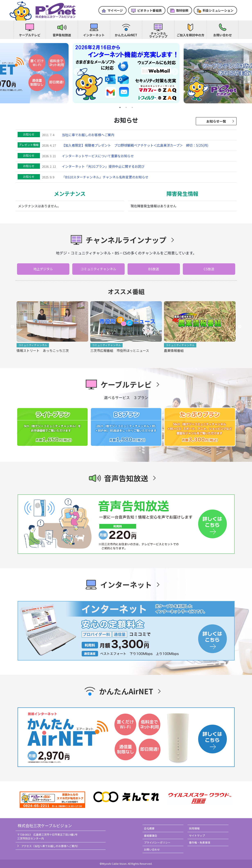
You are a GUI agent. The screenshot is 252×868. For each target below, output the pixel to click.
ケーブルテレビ (30, 35)
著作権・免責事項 (200, 842)
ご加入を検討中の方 (190, 35)
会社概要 (149, 828)
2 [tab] (126, 107)
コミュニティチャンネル (98, 269)
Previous (12, 327)
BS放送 (154, 269)
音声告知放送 (62, 35)
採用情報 (194, 828)
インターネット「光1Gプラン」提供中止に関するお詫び (103, 166)
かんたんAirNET (126, 35)
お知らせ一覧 (216, 121)
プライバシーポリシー (157, 842)
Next (240, 327)
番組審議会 (151, 835)
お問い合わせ (223, 35)
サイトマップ (197, 835)
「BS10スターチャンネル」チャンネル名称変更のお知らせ (105, 177)
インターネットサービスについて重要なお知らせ (98, 156)
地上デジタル (43, 269)
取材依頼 (182, 10)
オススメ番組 (126, 291)
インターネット (94, 35)
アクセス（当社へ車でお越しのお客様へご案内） (50, 846)
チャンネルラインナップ (158, 35)
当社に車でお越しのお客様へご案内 (88, 135)
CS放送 (209, 269)
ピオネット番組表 (149, 10)
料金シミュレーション (218, 10)
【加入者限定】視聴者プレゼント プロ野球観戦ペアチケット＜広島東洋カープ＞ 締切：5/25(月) (135, 145)
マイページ (115, 10)
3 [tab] (132, 107)
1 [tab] (120, 107)
